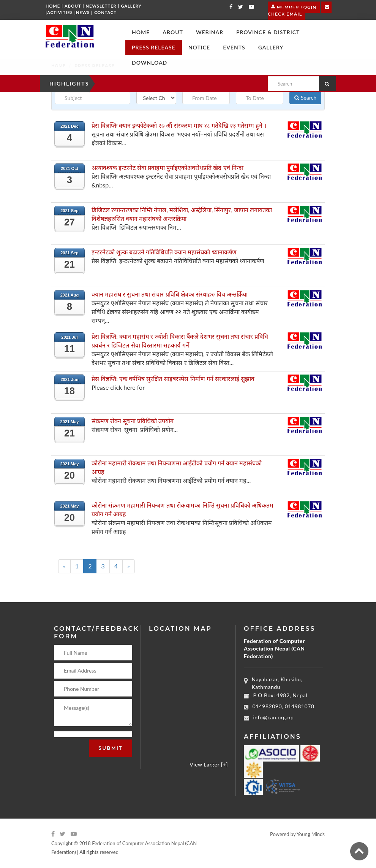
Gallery (131, 6)
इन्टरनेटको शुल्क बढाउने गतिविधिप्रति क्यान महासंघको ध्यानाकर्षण (164, 252)
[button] (173, 32)
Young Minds (311, 834)
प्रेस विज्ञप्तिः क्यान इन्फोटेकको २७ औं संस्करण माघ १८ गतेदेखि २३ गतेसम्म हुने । (179, 125)
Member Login (294, 6)
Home (53, 6)
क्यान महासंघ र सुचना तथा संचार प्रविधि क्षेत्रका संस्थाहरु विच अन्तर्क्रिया (170, 294)
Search (305, 98)
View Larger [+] (209, 764)
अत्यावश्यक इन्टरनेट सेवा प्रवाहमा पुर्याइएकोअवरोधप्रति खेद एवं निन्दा (167, 167)
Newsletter (101, 6)
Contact (105, 12)
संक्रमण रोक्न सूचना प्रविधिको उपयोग (133, 421)
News (83, 12)
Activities (60, 12)
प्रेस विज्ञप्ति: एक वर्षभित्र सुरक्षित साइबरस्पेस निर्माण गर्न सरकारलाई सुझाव (173, 378)
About (73, 6)
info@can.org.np (274, 717)
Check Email (300, 10)
